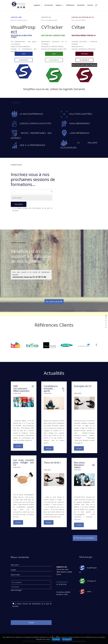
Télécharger (84, 54)
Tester (24, 54)
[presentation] (27, 217)
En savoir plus (24, 60)
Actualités (81, 5)
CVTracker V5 (91, 581)
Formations (49, 5)
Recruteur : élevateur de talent (84, 465)
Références (70, 5)
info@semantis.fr (62, 582)
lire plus (18, 446)
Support (59, 5)
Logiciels (37, 5)
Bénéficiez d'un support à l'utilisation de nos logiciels (31, 256)
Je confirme (56, 639)
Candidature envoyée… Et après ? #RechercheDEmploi (54, 391)
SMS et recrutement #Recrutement (24, 388)
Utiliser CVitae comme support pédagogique (84, 65)
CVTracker (52, 27)
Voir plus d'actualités (85, 538)
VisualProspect (23, 29)
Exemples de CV (83, 386)
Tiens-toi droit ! (52, 463)
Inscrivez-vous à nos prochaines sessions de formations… (33, 179)
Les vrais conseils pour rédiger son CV (24, 462)
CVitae (78, 27)
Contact (90, 5)
